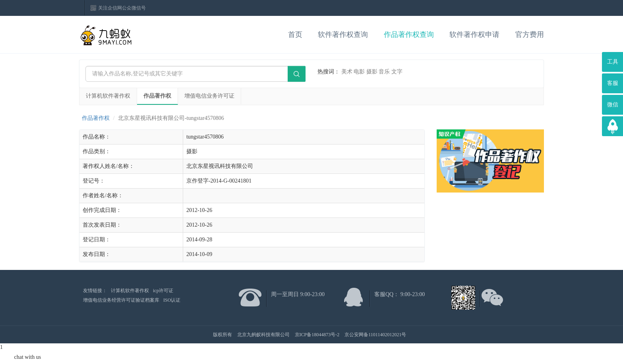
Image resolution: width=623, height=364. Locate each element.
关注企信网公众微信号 (122, 8)
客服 (613, 83)
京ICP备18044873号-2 (317, 335)
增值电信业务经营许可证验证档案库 (121, 300)
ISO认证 (172, 300)
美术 (347, 72)
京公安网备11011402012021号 (375, 335)
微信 (613, 105)
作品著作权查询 (409, 35)
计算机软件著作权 (108, 96)
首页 (295, 35)
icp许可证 (163, 291)
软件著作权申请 (474, 35)
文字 (397, 72)
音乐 (384, 72)
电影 (359, 72)
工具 (613, 62)
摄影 (372, 72)
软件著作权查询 (343, 35)
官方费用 (530, 35)
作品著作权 (157, 96)
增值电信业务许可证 (209, 96)
